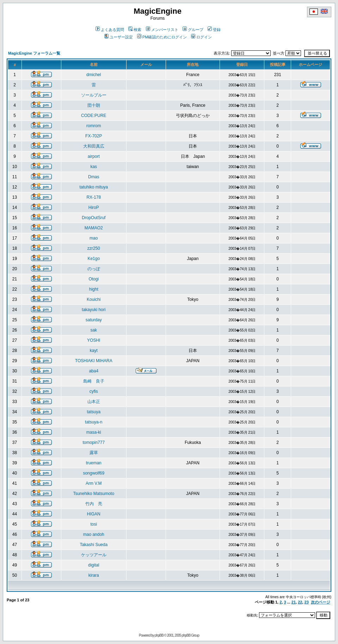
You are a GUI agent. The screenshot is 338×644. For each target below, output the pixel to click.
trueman (94, 463)
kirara (94, 575)
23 (307, 602)
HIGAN (94, 514)
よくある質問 (110, 30)
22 (300, 602)
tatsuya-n (94, 422)
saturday (94, 320)
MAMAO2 (94, 228)
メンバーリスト (162, 30)
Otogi (94, 279)
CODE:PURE (94, 116)
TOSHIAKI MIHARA (94, 361)
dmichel (94, 75)
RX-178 (94, 197)
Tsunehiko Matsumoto (94, 494)
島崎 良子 (94, 381)
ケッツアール (94, 555)
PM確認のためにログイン (162, 37)
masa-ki (94, 432)
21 (294, 602)
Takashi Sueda (94, 545)
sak (94, 330)
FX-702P (94, 136)
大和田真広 (94, 146)
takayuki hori (94, 310)
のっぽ (94, 269)
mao (94, 238)
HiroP (94, 208)
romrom (94, 126)
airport (94, 156)
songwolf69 (94, 473)
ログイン (201, 37)
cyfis (94, 391)
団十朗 (94, 105)
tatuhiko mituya (94, 187)
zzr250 (94, 248)
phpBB (159, 635)
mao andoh (94, 534)
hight (94, 289)
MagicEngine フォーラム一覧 (34, 53)
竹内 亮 (94, 504)
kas (94, 167)
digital (94, 565)
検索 (135, 30)
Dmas (94, 177)
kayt (94, 351)
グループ (193, 30)
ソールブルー (94, 95)
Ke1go (94, 259)
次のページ (321, 602)
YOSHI (94, 340)
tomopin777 (94, 442)
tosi (94, 524)
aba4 (94, 371)
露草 (94, 453)
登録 (214, 30)
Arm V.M (94, 483)
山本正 (94, 402)
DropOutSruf (94, 218)
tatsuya (94, 412)
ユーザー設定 (119, 37)
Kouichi (94, 299)
